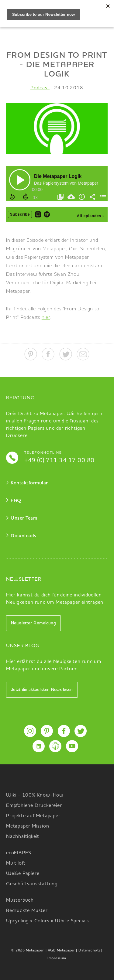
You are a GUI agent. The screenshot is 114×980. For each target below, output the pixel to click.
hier (46, 318)
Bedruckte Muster (27, 911)
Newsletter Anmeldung (33, 623)
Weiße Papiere (23, 874)
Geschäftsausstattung (32, 884)
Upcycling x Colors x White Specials (48, 921)
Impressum (57, 958)
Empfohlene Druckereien (35, 806)
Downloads (24, 536)
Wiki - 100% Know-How (35, 795)
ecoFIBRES (19, 853)
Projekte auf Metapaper (33, 816)
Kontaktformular (29, 483)
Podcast (40, 88)
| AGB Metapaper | (61, 951)
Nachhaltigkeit (23, 837)
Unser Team (24, 518)
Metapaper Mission (28, 826)
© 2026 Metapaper (28, 951)
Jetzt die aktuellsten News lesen (42, 690)
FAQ (16, 501)
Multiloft (16, 863)
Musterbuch (20, 900)
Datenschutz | (90, 951)
